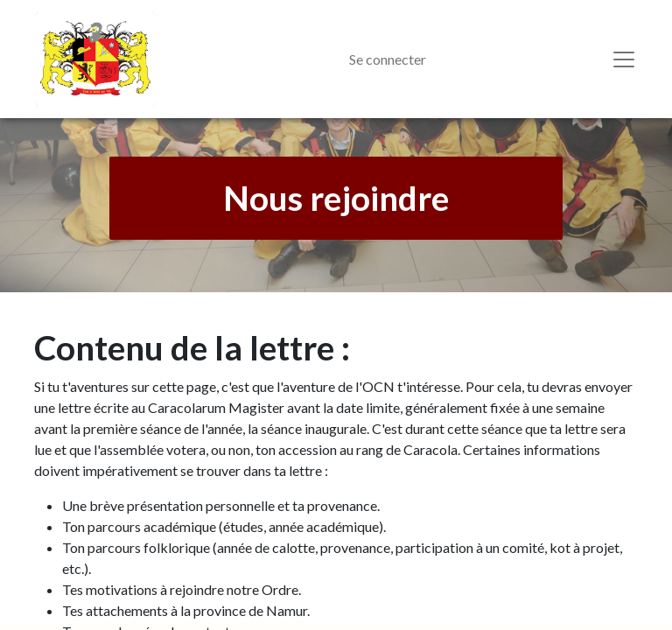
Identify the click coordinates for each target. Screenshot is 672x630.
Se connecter (388, 59)
